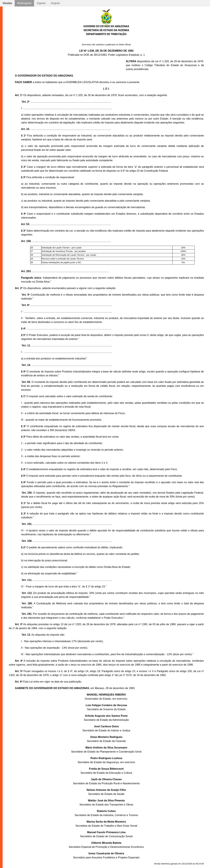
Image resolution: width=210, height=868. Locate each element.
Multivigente (24, 3)
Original (55, 3)
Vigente (41, 3)
